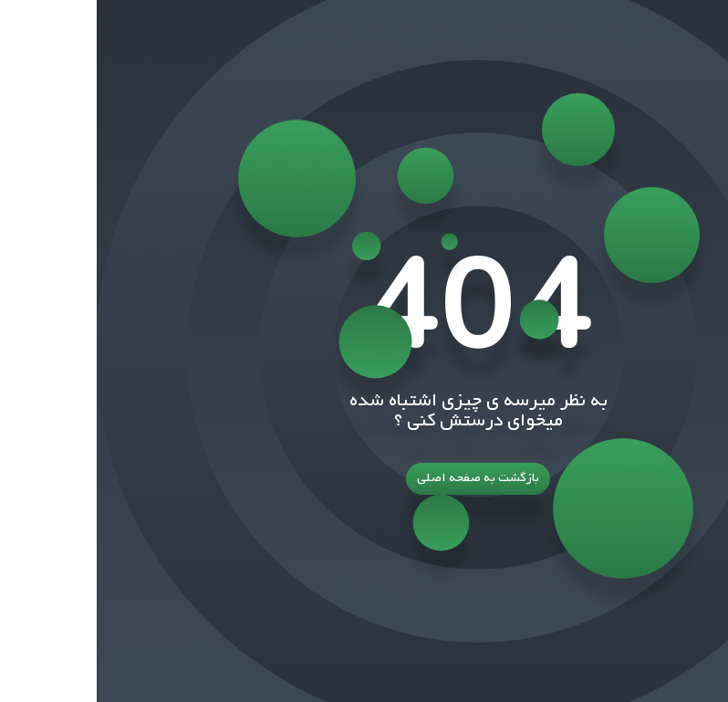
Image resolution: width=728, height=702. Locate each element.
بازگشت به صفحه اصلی (364, 479)
